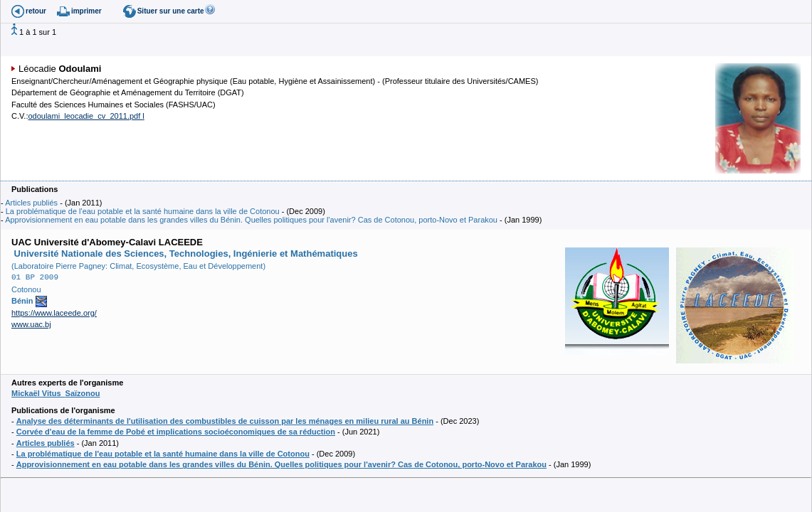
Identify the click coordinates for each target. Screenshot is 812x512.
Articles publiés (31, 203)
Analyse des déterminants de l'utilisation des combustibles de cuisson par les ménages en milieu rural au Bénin (225, 421)
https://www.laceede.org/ (54, 313)
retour (36, 11)
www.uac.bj (31, 324)
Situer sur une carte (171, 11)
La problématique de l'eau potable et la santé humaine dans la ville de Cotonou (143, 211)
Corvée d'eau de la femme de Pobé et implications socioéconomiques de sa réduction (176, 432)
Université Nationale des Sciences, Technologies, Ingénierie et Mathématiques (185, 254)
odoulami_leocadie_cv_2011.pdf (85, 116)
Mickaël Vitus (56, 393)
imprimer (86, 11)
